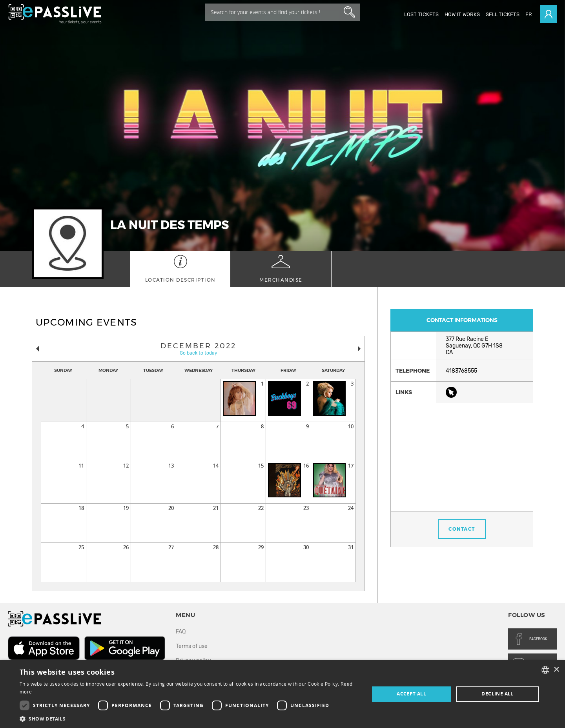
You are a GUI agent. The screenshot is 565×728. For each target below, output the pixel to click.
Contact (462, 529)
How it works (462, 14)
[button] (189, 718)
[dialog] (282, 694)
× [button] (556, 670)
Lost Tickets (421, 14)
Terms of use (192, 646)
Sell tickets (503, 14)
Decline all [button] (497, 694)
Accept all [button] (411, 694)
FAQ (181, 632)
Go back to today (199, 353)
